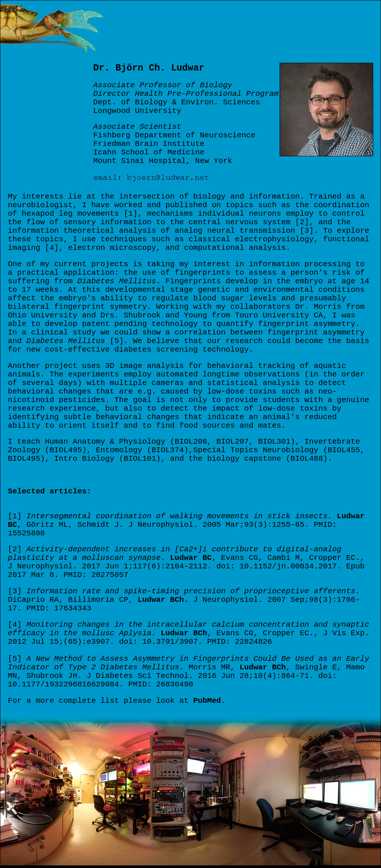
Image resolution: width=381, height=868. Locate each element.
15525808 (26, 533)
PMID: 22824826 (240, 642)
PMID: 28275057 (96, 575)
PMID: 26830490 (161, 684)
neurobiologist (40, 205)
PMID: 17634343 (59, 608)
